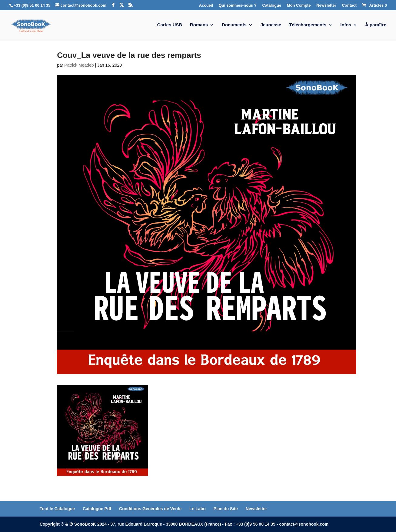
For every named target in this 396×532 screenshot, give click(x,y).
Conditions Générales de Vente (150, 509)
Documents (234, 25)
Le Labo (198, 509)
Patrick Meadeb (79, 65)
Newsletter (326, 5)
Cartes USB (170, 25)
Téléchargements (308, 25)
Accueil (206, 5)
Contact (349, 5)
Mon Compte (299, 5)
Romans (199, 25)
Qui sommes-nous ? (238, 5)
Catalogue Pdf (97, 509)
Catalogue (272, 5)
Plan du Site (226, 509)
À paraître (376, 25)
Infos (346, 25)
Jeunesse (271, 25)
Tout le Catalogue (57, 509)
